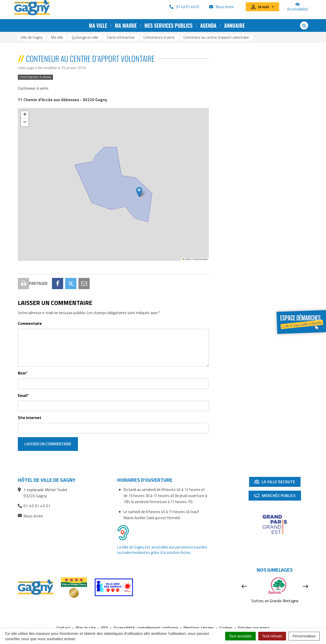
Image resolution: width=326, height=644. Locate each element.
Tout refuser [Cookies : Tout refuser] (272, 636)
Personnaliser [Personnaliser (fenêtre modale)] (304, 636)
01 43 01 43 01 (34, 506)
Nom (23, 373)
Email (23, 395)
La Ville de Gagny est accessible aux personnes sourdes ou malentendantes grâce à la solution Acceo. (162, 550)
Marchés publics (277, 497)
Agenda (208, 25)
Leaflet (186, 259)
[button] (139, 192)
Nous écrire (30, 516)
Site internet (30, 418)
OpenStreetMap (201, 259)
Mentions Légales (199, 628)
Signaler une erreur (254, 628)
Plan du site (86, 628)
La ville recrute (277, 483)
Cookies (226, 628)
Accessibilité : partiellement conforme (146, 628)
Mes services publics (168, 25)
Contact (63, 628)
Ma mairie (126, 25)
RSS (105, 628)
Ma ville (98, 25)
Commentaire (30, 323)
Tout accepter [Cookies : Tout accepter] (240, 636)
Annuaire (234, 25)
